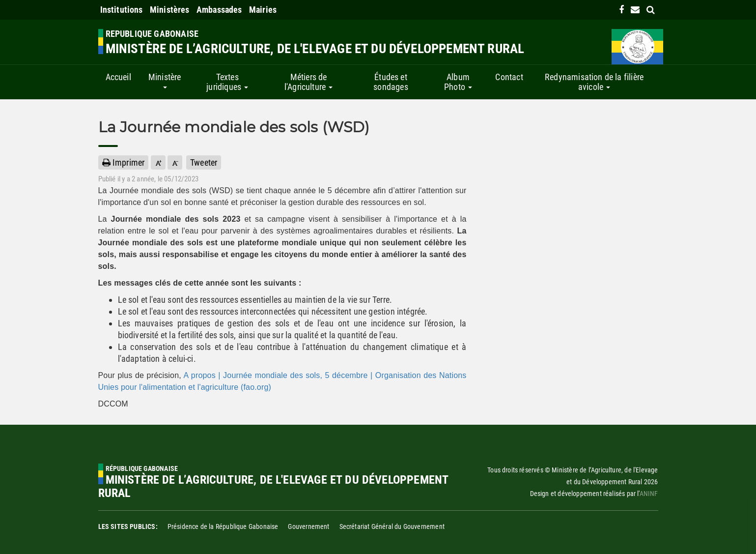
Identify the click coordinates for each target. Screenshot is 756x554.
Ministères (170, 10)
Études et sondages (391, 82)
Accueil (118, 77)
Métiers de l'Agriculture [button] (309, 82)
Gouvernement (308, 526)
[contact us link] (635, 10)
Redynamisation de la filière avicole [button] (594, 82)
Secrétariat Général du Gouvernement (392, 526)
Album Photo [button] (458, 82)
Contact (509, 77)
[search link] (651, 10)
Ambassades (219, 10)
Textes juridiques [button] (227, 82)
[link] (621, 10)
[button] (158, 162)
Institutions (122, 10)
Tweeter (204, 162)
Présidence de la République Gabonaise (223, 526)
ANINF (649, 494)
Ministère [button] (165, 80)
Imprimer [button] (124, 162)
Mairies (263, 10)
